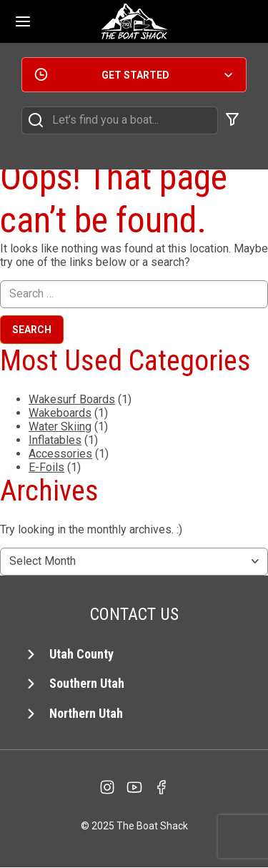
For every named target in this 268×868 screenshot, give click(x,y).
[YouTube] (134, 787)
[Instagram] (107, 787)
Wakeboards (60, 413)
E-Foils (46, 467)
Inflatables (55, 440)
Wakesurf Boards (72, 399)
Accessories (60, 454)
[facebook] (162, 787)
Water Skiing (60, 426)
